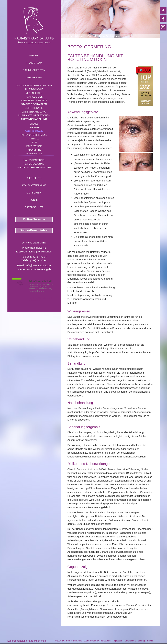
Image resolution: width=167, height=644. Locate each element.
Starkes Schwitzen (34, 104)
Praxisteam (34, 63)
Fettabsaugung (34, 164)
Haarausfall (34, 97)
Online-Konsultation (34, 230)
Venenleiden (34, 93)
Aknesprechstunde (34, 100)
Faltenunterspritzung (34, 135)
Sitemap (142, 641)
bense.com (106, 641)
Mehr (47, 291)
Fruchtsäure (34, 146)
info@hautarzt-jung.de (38, 265)
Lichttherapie (34, 108)
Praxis (34, 55)
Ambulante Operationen (34, 115)
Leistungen (34, 77)
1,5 (20, 283)
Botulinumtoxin (34, 131)
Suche (34, 200)
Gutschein (34, 193)
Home (70, 36)
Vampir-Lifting (34, 154)
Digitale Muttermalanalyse (34, 86)
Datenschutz (34, 207)
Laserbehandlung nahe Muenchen (27, 641)
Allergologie (34, 89)
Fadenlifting (34, 150)
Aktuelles (34, 178)
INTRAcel (34, 139)
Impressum (118, 641)
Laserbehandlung (34, 112)
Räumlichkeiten (34, 70)
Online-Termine (34, 219)
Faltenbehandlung (34, 119)
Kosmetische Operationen (34, 168)
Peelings (34, 128)
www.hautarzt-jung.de (39, 269)
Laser (34, 142)
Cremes (34, 124)
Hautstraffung (34, 160)
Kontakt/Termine (34, 185)
